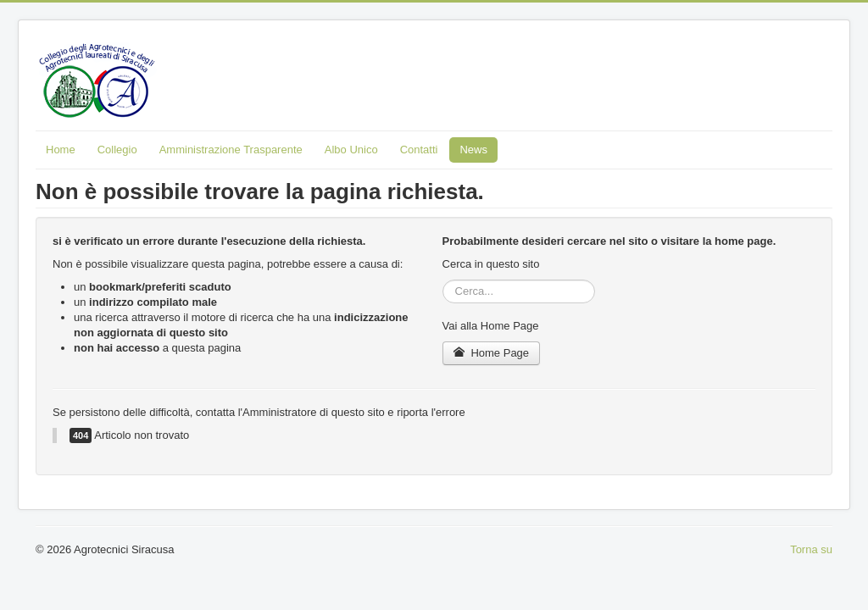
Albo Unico (351, 150)
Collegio (117, 150)
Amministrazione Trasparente (231, 150)
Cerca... (443, 280)
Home (61, 150)
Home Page (492, 353)
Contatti (419, 150)
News (473, 150)
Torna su (811, 549)
